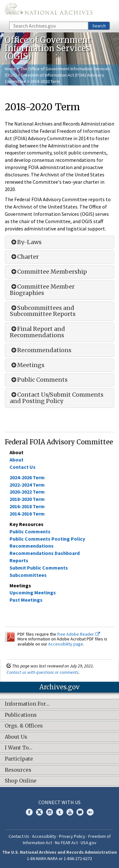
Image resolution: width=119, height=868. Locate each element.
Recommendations (41, 350)
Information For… (27, 704)
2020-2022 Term (27, 492)
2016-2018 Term (27, 506)
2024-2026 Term (27, 477)
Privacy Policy (72, 836)
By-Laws (26, 242)
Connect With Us (60, 802)
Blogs (80, 812)
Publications (21, 715)
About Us (16, 737)
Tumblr (60, 812)
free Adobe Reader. (79, 634)
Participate (19, 759)
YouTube (70, 812)
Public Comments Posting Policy (47, 539)
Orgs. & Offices (24, 726)
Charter (24, 257)
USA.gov (89, 843)
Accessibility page (66, 644)
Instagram (50, 812)
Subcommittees (28, 575)
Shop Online (21, 781)
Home (10, 69)
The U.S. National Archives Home (49, 10)
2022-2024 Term (27, 485)
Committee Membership (48, 272)
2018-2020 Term (27, 499)
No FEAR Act (66, 843)
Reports (19, 560)
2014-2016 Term (27, 514)
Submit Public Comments (39, 568)
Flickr (90, 812)
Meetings (27, 365)
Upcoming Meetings (33, 592)
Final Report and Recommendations (37, 332)
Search (99, 26)
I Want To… (19, 748)
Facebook (29, 812)
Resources (18, 770)
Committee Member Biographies (42, 290)
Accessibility (44, 836)
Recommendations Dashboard (45, 553)
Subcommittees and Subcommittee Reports (43, 311)
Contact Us (23, 467)
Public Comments (39, 380)
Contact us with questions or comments (43, 672)
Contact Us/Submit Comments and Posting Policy (57, 398)
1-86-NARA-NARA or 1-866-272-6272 (60, 858)
